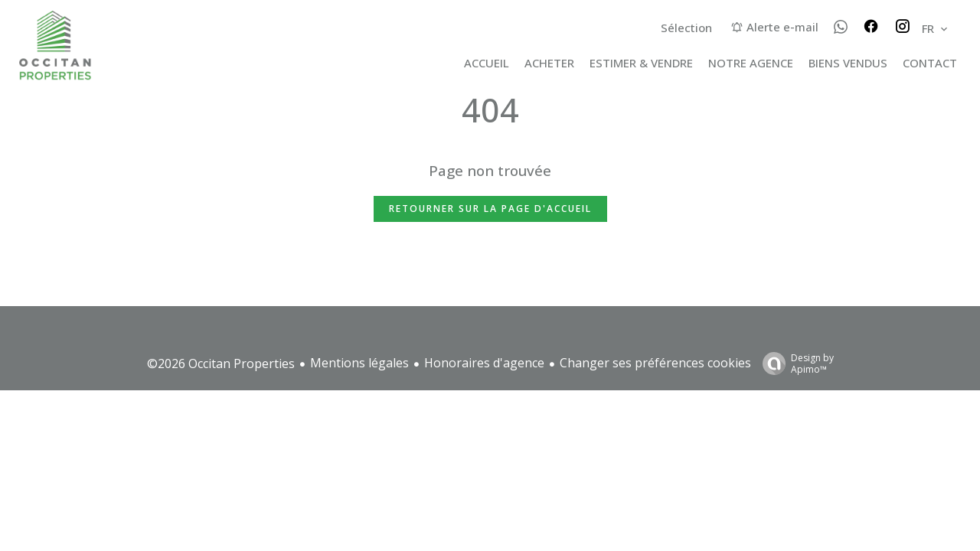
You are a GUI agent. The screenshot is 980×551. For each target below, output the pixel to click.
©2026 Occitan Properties (221, 364)
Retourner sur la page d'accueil (490, 209)
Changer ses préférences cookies (655, 363)
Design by (794, 363)
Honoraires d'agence (484, 363)
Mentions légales (359, 363)
